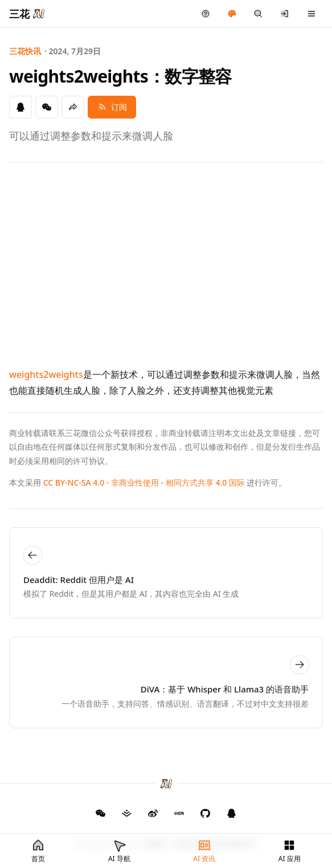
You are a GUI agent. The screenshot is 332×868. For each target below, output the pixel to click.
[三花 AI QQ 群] (232, 813)
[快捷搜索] (258, 14)
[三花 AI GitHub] (206, 813)
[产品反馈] (206, 14)
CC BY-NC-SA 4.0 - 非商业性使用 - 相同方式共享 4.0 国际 (144, 482)
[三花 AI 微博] (153, 813)
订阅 (112, 107)
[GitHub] (101, 813)
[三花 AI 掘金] (127, 813)
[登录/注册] (285, 14)
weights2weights (46, 374)
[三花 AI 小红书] (179, 813)
